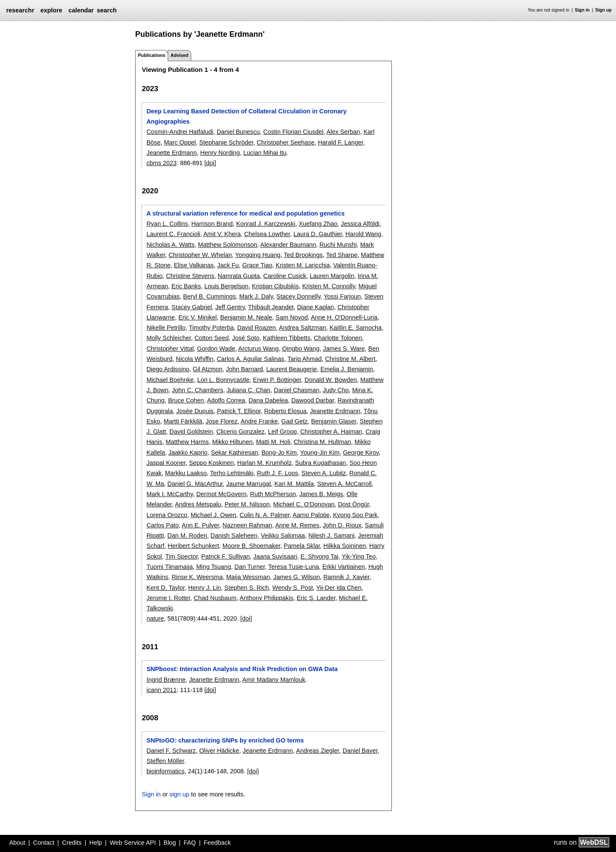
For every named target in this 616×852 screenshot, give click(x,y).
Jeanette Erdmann (172, 153)
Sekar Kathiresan (234, 453)
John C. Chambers (198, 390)
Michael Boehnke (170, 380)
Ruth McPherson (273, 494)
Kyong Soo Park (355, 515)
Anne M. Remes (297, 525)
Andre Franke (259, 421)
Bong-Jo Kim (279, 453)
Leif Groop (282, 432)
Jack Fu (228, 265)
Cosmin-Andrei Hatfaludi (180, 132)
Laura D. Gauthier (318, 234)
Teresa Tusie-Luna (293, 567)
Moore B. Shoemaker (251, 546)
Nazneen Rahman (247, 525)
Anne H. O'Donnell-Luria (344, 317)
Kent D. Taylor (165, 588)
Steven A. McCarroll (345, 484)
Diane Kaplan (315, 307)
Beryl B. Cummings (209, 296)
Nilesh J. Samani (332, 535)
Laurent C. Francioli (173, 234)
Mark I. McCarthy (169, 494)
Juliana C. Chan (249, 390)
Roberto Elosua (285, 411)
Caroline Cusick (285, 276)
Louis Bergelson (227, 286)
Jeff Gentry (230, 307)
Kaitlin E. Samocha (355, 328)
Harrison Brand (212, 224)
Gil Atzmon (207, 369)
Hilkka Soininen (345, 546)
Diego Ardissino (168, 369)
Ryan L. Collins (167, 224)
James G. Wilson (297, 577)
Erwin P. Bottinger (277, 380)
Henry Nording (220, 153)
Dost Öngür (354, 504)
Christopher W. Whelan (200, 255)
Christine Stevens (190, 276)
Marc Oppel (180, 142)
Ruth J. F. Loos (278, 473)
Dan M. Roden (187, 535)
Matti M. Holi (273, 442)
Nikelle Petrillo (166, 328)
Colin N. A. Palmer (265, 515)
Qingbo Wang (301, 349)
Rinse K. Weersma (197, 577)
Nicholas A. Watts (170, 245)
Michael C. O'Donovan (304, 504)
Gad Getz (295, 421)
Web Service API (133, 843)
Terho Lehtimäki (232, 473)
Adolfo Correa (226, 400)
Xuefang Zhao (318, 224)
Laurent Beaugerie (291, 369)
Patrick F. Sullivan (225, 556)
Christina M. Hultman (322, 442)
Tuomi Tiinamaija (169, 567)
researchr (20, 10)
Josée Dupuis (195, 411)
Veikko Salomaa (283, 535)
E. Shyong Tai (319, 556)
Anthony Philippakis (267, 598)
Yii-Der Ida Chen (339, 588)
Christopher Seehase (286, 142)
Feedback (217, 843)
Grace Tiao (257, 265)
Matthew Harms (187, 442)
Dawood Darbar (313, 400)
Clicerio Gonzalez (241, 432)
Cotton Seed (211, 338)
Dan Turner (250, 567)
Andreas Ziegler (318, 751)
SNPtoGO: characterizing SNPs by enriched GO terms (225, 740)
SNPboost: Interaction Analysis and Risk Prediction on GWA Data (242, 669)
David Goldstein (191, 432)
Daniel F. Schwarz (171, 751)
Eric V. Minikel (198, 317)
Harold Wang (363, 234)
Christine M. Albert (350, 359)
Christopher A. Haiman (331, 432)
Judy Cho (336, 390)
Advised (179, 55)
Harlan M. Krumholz (265, 463)
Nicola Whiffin (195, 359)
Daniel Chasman (296, 390)
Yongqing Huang (258, 255)
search (107, 10)
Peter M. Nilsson (247, 504)
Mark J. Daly (256, 296)
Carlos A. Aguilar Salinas (251, 359)
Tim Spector (181, 556)
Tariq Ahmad (305, 359)
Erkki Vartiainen (344, 567)
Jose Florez (222, 421)
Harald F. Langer (341, 142)
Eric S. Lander (316, 598)
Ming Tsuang (214, 567)
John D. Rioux (342, 525)
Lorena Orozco (167, 515)
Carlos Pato (162, 525)
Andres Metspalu (198, 504)
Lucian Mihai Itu (265, 153)
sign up (179, 794)
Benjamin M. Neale (246, 317)
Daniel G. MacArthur (195, 484)
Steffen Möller (165, 761)
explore (51, 10)
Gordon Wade (216, 349)
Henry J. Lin (205, 588)
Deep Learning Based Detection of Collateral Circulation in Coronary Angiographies (246, 116)
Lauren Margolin (332, 276)
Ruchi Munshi (338, 245)
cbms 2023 (161, 163)
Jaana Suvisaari (275, 556)
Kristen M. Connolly (329, 286)
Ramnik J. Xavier (346, 577)
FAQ (190, 843)
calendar (81, 10)
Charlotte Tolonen (338, 338)
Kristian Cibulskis (275, 286)
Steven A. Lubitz (324, 473)
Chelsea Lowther (267, 234)
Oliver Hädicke (219, 751)
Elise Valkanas (194, 265)
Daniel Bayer (360, 751)
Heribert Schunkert (193, 546)
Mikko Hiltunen (232, 442)
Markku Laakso (186, 473)
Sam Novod (292, 317)
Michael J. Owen (213, 515)
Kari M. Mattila (294, 484)
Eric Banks (186, 286)
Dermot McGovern (222, 494)
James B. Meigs (321, 494)
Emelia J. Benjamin (347, 369)
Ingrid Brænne (166, 680)
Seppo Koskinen (212, 463)
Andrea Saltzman (302, 328)
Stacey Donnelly (298, 296)
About (18, 843)
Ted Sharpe (342, 255)
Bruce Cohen (186, 400)
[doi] (210, 163)
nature (155, 618)
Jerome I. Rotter (168, 598)
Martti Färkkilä (183, 421)
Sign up (604, 10)
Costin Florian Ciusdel (293, 132)
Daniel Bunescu (238, 132)
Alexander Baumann (288, 245)
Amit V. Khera (222, 234)
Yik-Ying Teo (359, 556)
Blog (170, 843)
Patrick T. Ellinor (239, 411)
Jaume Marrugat (249, 484)
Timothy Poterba (211, 328)
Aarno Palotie (311, 515)
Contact (44, 843)
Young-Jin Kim (320, 453)
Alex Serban (343, 132)
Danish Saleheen (234, 535)
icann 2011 (161, 690)
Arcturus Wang (259, 349)
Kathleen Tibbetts (286, 338)
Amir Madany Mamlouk (274, 680)
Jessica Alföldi (360, 224)
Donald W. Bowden (331, 380)
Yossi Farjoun (342, 296)
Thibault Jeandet (271, 307)
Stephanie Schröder (226, 142)
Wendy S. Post (293, 588)
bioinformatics (165, 771)
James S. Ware (344, 349)
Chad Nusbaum (215, 598)
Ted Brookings (303, 255)
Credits (72, 843)
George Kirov (361, 453)
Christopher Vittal (170, 349)
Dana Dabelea (268, 400)
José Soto (246, 338)
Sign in (582, 10)
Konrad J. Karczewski (266, 224)
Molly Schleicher (169, 338)
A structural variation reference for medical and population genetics (245, 213)
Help (96, 843)
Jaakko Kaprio (188, 453)
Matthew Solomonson (228, 245)
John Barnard (244, 369)
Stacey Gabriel (192, 307)
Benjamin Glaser (334, 421)
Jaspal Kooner (166, 463)
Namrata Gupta (239, 276)
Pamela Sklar (302, 546)
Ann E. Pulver (200, 525)
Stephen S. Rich (247, 588)
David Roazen (256, 328)
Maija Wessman (248, 577)
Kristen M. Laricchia (303, 265)
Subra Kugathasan (321, 463)
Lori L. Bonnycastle (223, 380)
